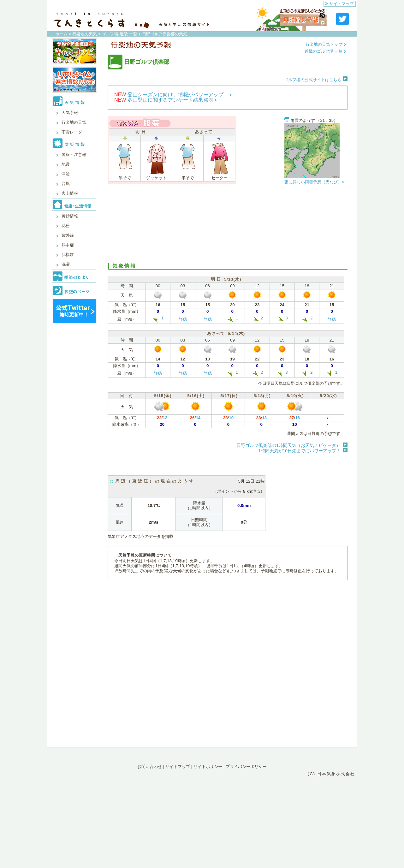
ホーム (61, 34)
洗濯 (66, 264)
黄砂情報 (70, 216)
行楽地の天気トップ (326, 44)
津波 (66, 174)
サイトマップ (340, 4)
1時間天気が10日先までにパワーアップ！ (299, 451)
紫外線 (68, 235)
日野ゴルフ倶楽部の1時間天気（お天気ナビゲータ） (288, 445)
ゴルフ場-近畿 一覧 (119, 34)
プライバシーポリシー (246, 767)
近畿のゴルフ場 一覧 (325, 51)
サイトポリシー (208, 767)
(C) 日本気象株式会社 (331, 774)
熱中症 (68, 245)
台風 (66, 184)
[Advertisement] (228, 225)
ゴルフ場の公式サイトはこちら (316, 80)
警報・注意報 (74, 155)
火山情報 (70, 193)
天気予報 (70, 113)
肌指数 (68, 255)
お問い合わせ (150, 767)
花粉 (66, 226)
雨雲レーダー (74, 132)
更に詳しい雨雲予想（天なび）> (314, 182)
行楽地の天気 (85, 34)
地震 (66, 164)
